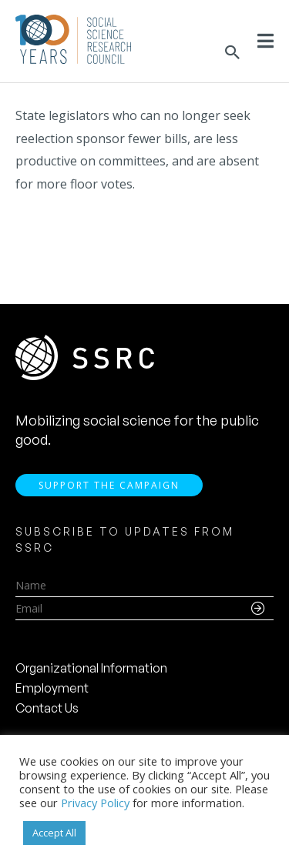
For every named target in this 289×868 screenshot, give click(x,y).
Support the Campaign (109, 485)
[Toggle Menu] (265, 41)
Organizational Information (91, 668)
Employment (52, 688)
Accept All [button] (54, 833)
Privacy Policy (95, 803)
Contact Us (47, 708)
